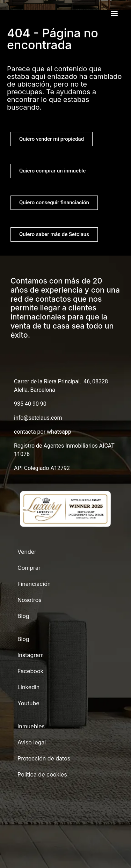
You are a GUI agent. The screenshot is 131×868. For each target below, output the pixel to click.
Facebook (30, 671)
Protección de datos (44, 758)
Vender (27, 552)
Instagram (31, 655)
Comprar (29, 568)
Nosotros (30, 600)
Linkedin (28, 687)
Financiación (34, 584)
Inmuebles (31, 726)
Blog (23, 616)
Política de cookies (42, 774)
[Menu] (114, 14)
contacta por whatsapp (43, 432)
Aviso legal (32, 742)
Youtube (28, 703)
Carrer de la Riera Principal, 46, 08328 (61, 381)
